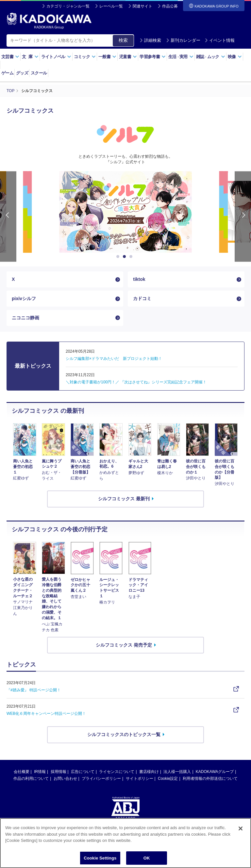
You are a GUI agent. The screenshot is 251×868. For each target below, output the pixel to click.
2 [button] (125, 257)
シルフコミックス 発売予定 (124, 645)
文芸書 (10, 57)
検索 (123, 40)
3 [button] (132, 257)
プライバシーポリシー (101, 779)
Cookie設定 (168, 779)
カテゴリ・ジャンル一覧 (68, 6)
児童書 (128, 57)
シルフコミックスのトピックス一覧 (124, 734)
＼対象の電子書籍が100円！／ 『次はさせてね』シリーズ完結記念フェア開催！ (136, 382)
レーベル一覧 (111, 6)
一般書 (107, 57)
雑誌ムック (211, 57)
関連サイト (142, 6)
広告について (83, 772)
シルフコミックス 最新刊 (124, 499)
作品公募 (170, 6)
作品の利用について (31, 779)
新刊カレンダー (183, 40)
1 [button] (119, 257)
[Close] (241, 839)
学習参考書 (153, 57)
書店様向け (149, 772)
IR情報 (40, 772)
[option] (125, 212)
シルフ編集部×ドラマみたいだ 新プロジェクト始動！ (114, 359)
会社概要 (22, 772)
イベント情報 (220, 40)
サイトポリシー (140, 779)
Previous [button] (8, 216)
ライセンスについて (117, 772)
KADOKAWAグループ (215, 772)
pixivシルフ (24, 298)
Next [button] (243, 216)
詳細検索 (150, 40)
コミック (85, 57)
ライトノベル (56, 57)
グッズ (22, 73)
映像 (235, 57)
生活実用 (181, 57)
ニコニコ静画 (25, 318)
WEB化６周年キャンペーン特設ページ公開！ (46, 714)
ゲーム (7, 73)
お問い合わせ (65, 779)
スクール (39, 73)
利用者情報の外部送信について (210, 779)
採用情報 (59, 772)
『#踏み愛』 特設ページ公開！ (34, 690)
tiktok (139, 279)
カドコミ (142, 298)
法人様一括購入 (177, 772)
